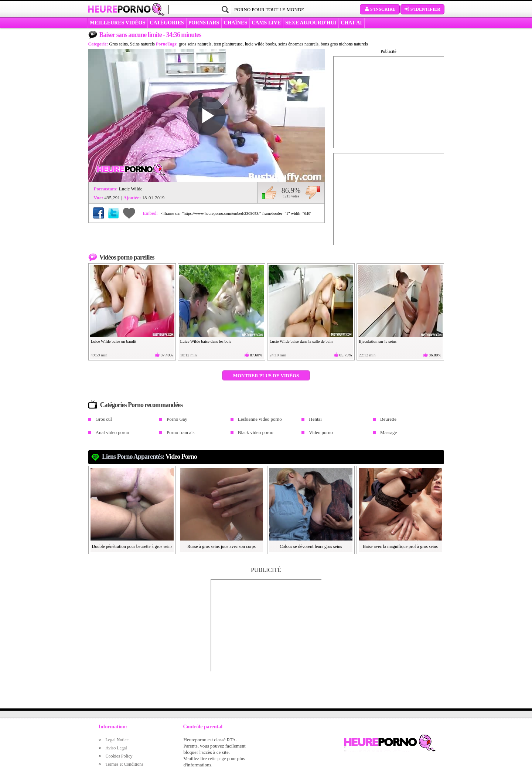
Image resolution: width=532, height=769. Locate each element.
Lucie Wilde (131, 189)
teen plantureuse (228, 44)
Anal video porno (112, 432)
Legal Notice (117, 740)
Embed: (151, 213)
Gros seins (118, 44)
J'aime (269, 193)
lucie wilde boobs (261, 44)
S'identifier (422, 9)
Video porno (321, 432)
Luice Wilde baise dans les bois (206, 341)
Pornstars (204, 23)
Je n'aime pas (313, 193)
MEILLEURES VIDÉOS (117, 23)
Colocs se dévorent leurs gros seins (311, 546)
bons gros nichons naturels (344, 44)
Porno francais (180, 432)
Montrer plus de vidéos (266, 375)
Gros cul (104, 419)
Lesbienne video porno (260, 419)
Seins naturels (142, 44)
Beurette (388, 419)
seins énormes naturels (298, 44)
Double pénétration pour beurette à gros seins (132, 546)
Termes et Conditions (125, 764)
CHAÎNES (235, 23)
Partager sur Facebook (98, 213)
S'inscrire (380, 9)
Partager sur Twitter (113, 213)
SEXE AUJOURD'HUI (311, 23)
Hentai (315, 419)
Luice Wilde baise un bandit (114, 341)
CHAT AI (351, 23)
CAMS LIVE (266, 23)
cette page (217, 759)
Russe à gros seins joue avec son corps (221, 546)
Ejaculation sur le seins (378, 341)
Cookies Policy (119, 756)
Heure (119, 9)
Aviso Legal (116, 748)
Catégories (167, 23)
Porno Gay (177, 419)
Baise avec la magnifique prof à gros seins (400, 546)
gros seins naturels (195, 44)
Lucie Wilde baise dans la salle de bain (301, 341)
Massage (389, 432)
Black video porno (256, 432)
